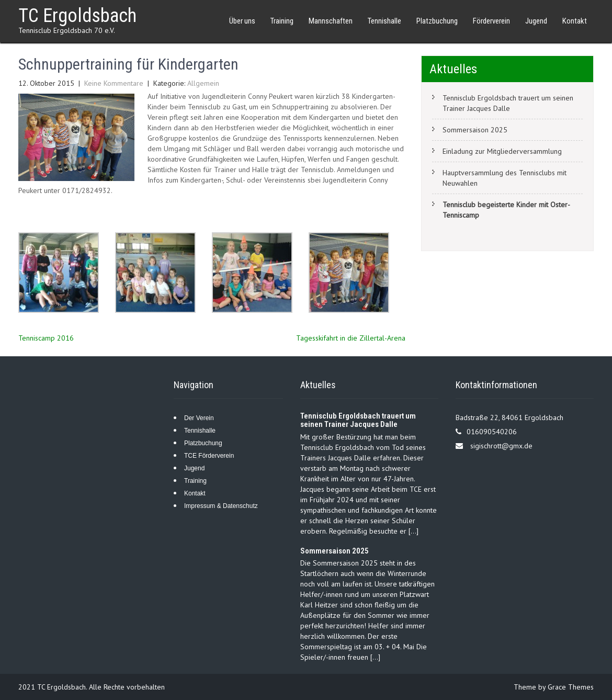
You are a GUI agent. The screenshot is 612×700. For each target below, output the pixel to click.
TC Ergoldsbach (77, 16)
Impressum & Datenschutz (221, 506)
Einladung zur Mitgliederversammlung (502, 151)
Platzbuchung (437, 21)
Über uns (242, 21)
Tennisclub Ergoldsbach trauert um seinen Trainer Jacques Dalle (508, 103)
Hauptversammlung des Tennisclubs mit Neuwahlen (505, 178)
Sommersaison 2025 (475, 130)
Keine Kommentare (114, 83)
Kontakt (575, 21)
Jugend (536, 21)
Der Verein (199, 418)
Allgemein (203, 83)
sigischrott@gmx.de (501, 446)
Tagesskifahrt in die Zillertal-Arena (351, 338)
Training (282, 21)
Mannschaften (331, 21)
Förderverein (491, 21)
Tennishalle (384, 21)
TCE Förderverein (209, 456)
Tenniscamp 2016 (46, 338)
